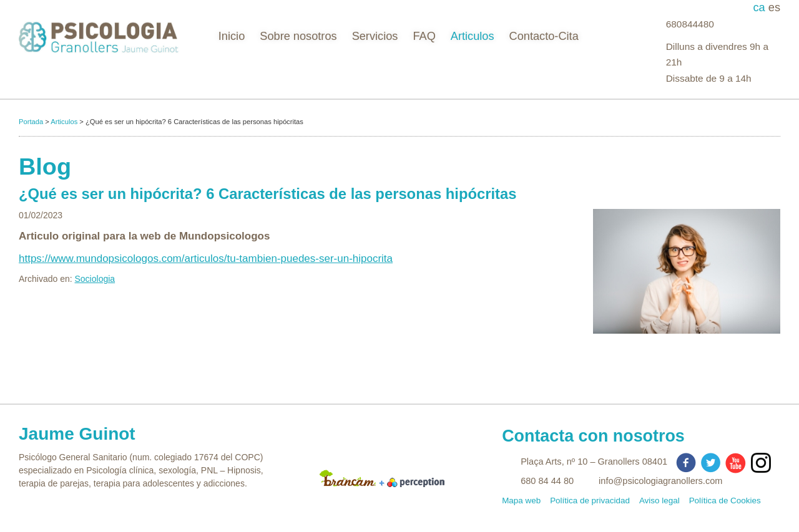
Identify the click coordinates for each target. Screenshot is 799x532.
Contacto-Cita (544, 36)
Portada (31, 122)
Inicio (232, 36)
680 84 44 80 (547, 481)
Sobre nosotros (298, 36)
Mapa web (521, 501)
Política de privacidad (590, 501)
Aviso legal (659, 501)
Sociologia (95, 279)
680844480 (690, 24)
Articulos (473, 36)
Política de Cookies (725, 501)
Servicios (375, 36)
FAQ (424, 36)
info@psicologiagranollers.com (660, 481)
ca (761, 7)
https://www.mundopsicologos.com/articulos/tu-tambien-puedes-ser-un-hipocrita (206, 259)
